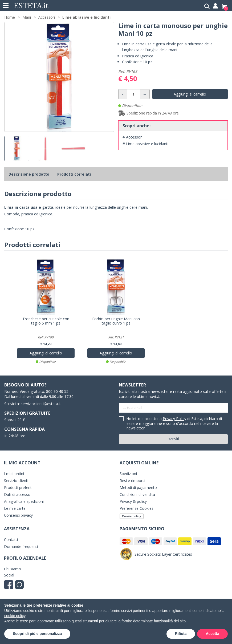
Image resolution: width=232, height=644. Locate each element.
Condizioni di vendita (137, 494)
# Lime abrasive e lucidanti (145, 144)
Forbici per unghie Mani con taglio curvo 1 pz (116, 321)
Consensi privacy (18, 515)
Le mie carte (15, 508)
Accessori (47, 17)
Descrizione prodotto (29, 174)
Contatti (11, 540)
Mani (27, 17)
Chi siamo (13, 569)
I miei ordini (14, 474)
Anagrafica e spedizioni (24, 501)
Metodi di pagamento (138, 487)
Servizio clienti (16, 481)
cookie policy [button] (15, 616)
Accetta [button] (212, 634)
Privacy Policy (174, 419)
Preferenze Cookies (137, 508)
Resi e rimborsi (132, 481)
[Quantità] (133, 94)
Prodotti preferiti (18, 487)
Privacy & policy (133, 501)
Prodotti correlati (74, 174)
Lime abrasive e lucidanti (86, 17)
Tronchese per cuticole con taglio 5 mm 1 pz (46, 321)
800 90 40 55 (57, 391)
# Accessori (133, 137)
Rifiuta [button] (181, 634)
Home (10, 17)
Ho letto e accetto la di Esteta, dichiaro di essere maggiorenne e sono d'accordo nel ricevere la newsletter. (174, 424)
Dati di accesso (17, 494)
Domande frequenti (21, 546)
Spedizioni (128, 474)
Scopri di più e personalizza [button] (37, 634)
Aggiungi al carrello (190, 94)
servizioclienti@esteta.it (41, 404)
